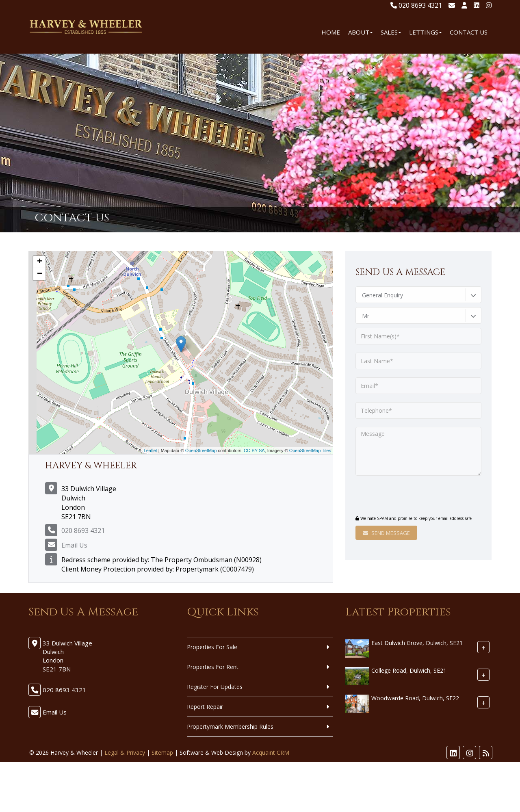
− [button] (40, 274)
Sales (391, 32)
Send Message (386, 533)
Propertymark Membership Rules (230, 726)
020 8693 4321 (416, 5)
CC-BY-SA (254, 450)
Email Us (74, 545)
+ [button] (40, 262)
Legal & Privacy (125, 752)
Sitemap (162, 752)
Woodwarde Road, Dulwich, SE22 (415, 698)
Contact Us (469, 32)
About (360, 32)
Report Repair (205, 707)
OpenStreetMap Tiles (310, 450)
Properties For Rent (213, 667)
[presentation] (405, 496)
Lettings (425, 32)
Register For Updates (215, 687)
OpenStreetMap (201, 450)
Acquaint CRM (271, 752)
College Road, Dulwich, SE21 (409, 670)
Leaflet (151, 450)
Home (331, 32)
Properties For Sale (212, 647)
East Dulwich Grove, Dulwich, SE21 (417, 643)
